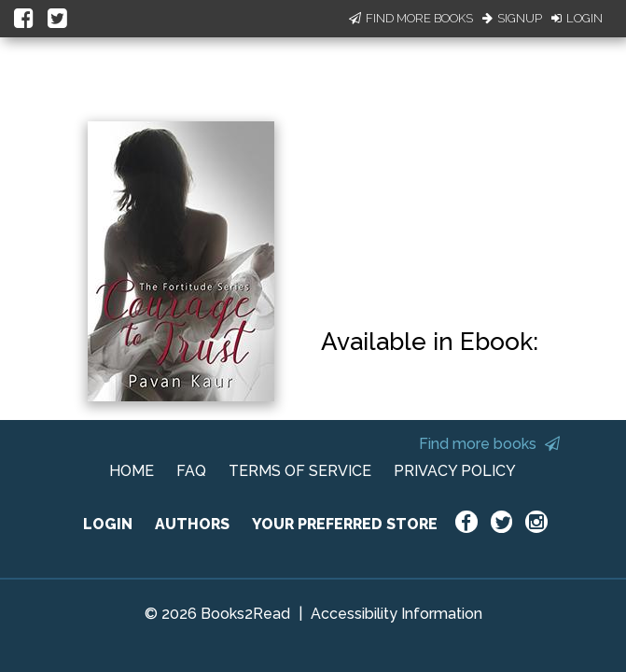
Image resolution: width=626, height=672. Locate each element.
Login (577, 18)
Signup (512, 18)
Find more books (489, 444)
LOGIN (108, 524)
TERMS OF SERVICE (300, 471)
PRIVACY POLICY (455, 471)
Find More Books (411, 18)
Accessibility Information (396, 614)
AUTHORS (192, 524)
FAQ (191, 471)
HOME (132, 471)
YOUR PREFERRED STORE (345, 524)
